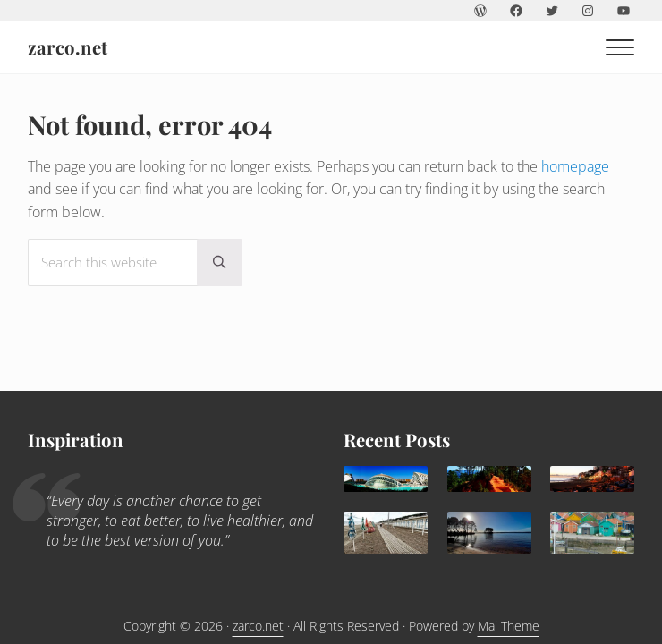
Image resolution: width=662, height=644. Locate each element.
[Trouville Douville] (386, 533)
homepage (575, 166)
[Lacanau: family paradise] (489, 533)
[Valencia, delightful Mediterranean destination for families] (386, 479)
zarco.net (68, 47)
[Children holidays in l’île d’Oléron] (592, 533)
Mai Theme (509, 626)
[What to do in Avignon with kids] (489, 479)
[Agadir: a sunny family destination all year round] (592, 479)
